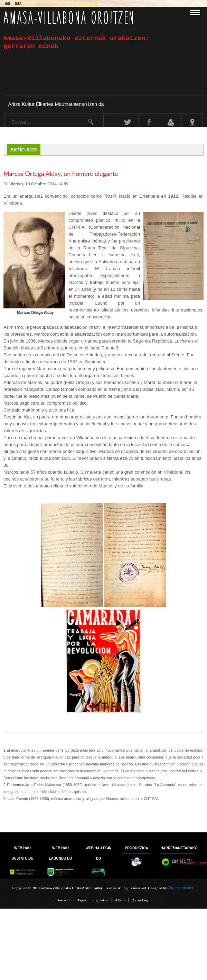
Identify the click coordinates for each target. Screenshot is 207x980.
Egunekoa (101, 900)
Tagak (82, 900)
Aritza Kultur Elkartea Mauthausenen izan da (56, 104)
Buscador (64, 900)
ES (8, 3)
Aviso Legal (141, 900)
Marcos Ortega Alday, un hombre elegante (61, 174)
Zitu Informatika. (182, 888)
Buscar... (5, 114)
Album (120, 900)
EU (18, 3)
